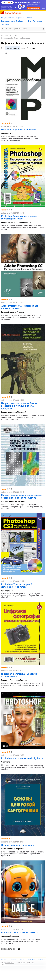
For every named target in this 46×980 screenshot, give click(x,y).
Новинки (11, 18)
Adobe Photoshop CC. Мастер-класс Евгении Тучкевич (20, 307)
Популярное (37, 21)
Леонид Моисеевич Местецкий (14, 412)
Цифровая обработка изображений (19, 130)
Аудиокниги (20, 18)
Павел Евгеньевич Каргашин (13, 849)
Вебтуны (29, 18)
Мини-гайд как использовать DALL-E (20, 932)
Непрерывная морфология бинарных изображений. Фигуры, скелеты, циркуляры (20, 406)
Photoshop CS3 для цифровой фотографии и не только (17, 586)
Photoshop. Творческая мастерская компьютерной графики (19, 217)
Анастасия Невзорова (10, 936)
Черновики (5, 24)
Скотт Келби (6, 762)
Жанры (4, 18)
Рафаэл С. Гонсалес (10, 133)
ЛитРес (22, 960)
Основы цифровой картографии (18, 845)
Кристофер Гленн (8, 590)
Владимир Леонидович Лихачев (14, 680)
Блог (30, 21)
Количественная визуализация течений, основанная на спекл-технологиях (22, 497)
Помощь (4, 960)
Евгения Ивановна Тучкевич (12, 312)
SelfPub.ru (41, 960)
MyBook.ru (31, 960)
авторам (31, 48)
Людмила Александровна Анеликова (16, 222)
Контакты (13, 960)
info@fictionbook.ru (8, 963)
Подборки (20, 21)
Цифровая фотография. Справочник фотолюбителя (20, 675)
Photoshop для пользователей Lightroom (22, 758)
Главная (5, 36)
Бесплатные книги (8, 21)
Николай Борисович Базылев (13, 501)
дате (23, 48)
